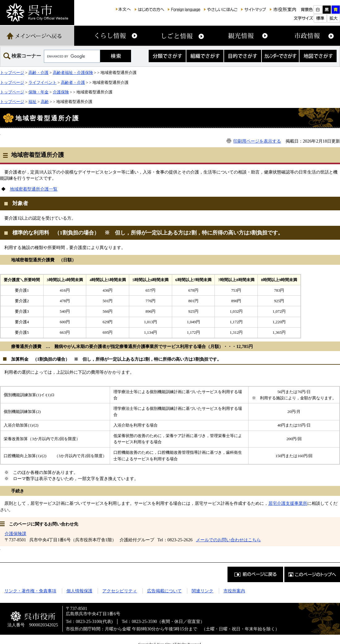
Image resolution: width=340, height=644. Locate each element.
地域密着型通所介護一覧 (34, 189)
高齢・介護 (38, 73)
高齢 (45, 102)
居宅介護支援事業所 (288, 503)
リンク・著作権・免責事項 (30, 591)
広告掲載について (164, 591)
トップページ (12, 73)
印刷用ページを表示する (257, 141)
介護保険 (61, 92)
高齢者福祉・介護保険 (73, 73)
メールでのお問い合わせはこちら (228, 540)
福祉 (32, 102)
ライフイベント (42, 82)
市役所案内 (234, 591)
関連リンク (202, 591)
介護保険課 (15, 534)
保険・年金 (38, 92)
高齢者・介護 (73, 82)
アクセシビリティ (120, 591)
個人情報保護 (79, 591)
